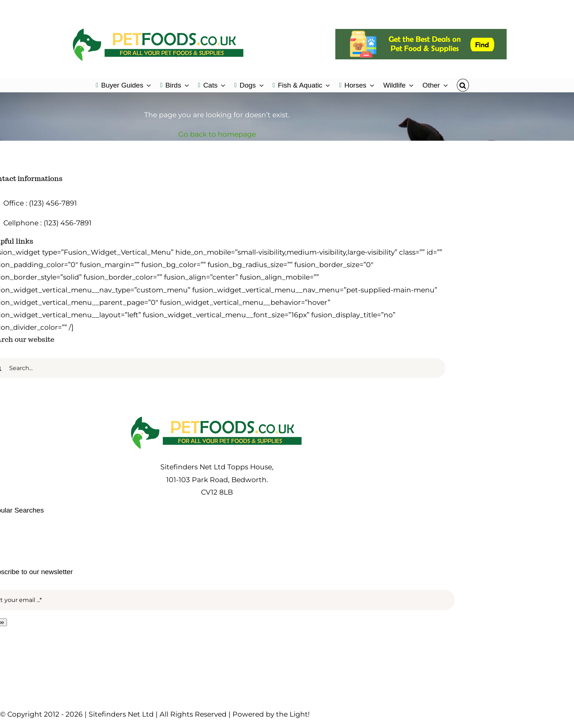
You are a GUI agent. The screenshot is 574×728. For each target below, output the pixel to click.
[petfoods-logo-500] (217, 416)
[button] (463, 85)
